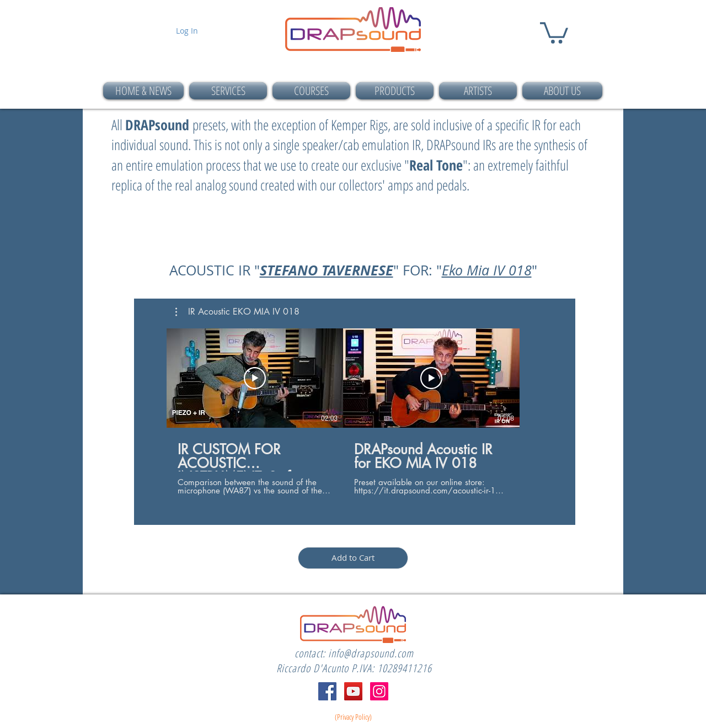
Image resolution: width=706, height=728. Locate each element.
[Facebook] (327, 691)
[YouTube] (353, 691)
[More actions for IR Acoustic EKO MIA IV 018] (237, 312)
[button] (554, 32)
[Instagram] (379, 691)
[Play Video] (255, 378)
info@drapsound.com (371, 653)
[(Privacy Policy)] (353, 717)
